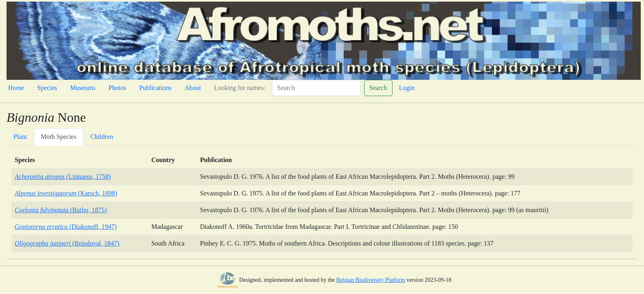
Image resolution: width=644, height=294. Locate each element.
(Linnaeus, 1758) (63, 177)
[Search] (316, 88)
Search (378, 88)
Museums (83, 88)
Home (16, 88)
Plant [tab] (20, 137)
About (193, 88)
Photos (117, 88)
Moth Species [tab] (59, 137)
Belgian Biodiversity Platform (371, 280)
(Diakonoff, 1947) (66, 227)
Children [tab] (101, 137)
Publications (155, 88)
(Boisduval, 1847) (67, 243)
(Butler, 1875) (61, 210)
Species (47, 88)
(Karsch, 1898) (66, 193)
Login (407, 88)
